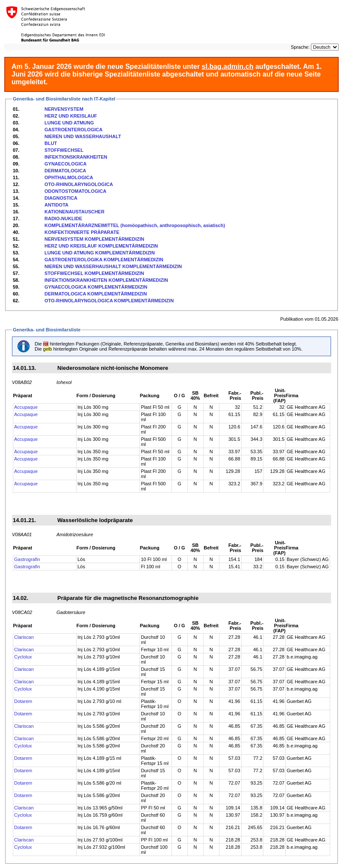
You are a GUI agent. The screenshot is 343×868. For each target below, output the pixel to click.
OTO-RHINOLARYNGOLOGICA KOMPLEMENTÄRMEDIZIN (109, 301)
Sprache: (300, 47)
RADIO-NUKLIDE (63, 218)
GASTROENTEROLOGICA (74, 130)
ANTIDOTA (56, 205)
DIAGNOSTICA (61, 198)
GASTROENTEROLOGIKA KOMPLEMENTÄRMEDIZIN (104, 260)
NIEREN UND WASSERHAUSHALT (83, 136)
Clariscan (24, 637)
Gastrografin (27, 559)
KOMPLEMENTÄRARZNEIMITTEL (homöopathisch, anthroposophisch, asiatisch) (135, 225)
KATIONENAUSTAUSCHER (74, 212)
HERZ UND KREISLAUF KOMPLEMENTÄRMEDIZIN (101, 246)
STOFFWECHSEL (64, 150)
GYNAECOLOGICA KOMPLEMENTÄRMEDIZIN (96, 287)
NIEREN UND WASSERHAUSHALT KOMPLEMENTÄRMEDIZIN (113, 266)
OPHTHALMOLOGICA (69, 177)
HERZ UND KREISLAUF (71, 116)
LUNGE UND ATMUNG (69, 123)
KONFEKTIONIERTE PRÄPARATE (82, 232)
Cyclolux (23, 657)
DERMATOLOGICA (65, 171)
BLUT (51, 143)
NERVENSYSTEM (64, 109)
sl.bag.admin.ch (228, 66)
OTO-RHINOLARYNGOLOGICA (79, 184)
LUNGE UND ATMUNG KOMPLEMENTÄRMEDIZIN (100, 253)
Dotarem (23, 701)
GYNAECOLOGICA (65, 164)
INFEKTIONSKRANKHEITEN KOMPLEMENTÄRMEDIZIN (106, 280)
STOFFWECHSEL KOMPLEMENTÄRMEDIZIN (94, 273)
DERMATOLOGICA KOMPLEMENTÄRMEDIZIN (96, 294)
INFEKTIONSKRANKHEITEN (76, 157)
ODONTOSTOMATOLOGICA (75, 191)
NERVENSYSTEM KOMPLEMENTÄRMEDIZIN (94, 239)
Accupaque (26, 407)
